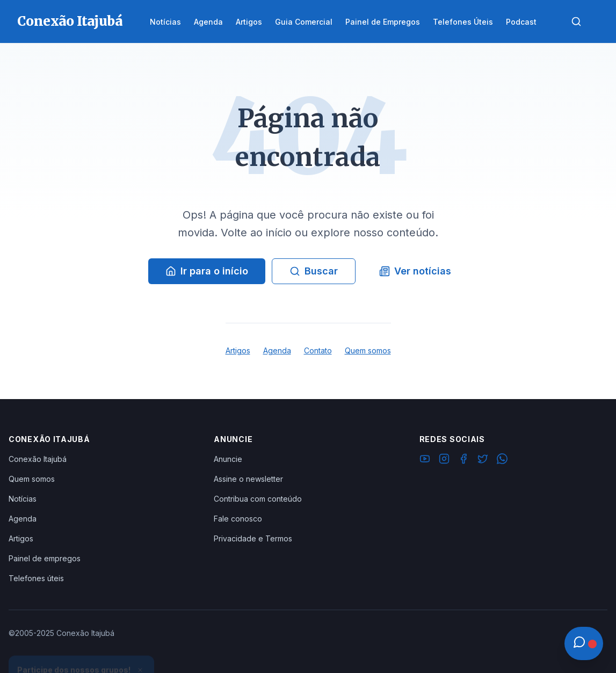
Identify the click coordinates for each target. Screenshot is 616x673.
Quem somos (368, 350)
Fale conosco (238, 519)
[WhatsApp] (502, 460)
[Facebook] (463, 460)
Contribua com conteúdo (258, 499)
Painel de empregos (45, 558)
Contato (318, 350)
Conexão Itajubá (38, 459)
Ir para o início (207, 271)
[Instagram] (444, 460)
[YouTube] (425, 460)
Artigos (238, 350)
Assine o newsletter (248, 479)
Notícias (23, 499)
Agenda (277, 350)
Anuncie (228, 459)
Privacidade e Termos (253, 538)
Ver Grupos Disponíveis (82, 647)
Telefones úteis (36, 578)
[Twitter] (483, 460)
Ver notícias (415, 271)
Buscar (314, 271)
